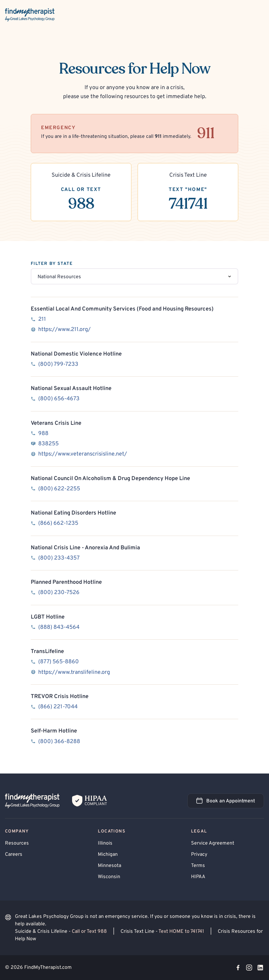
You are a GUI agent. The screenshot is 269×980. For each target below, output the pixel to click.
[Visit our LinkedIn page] (260, 968)
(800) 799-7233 (58, 364)
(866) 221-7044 (58, 707)
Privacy (199, 855)
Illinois (105, 843)
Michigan (108, 855)
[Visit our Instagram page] (249, 968)
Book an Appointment (230, 803)
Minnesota (109, 866)
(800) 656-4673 (59, 399)
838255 (48, 444)
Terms (198, 866)
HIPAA (198, 877)
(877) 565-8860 (59, 662)
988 (43, 434)
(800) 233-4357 (59, 558)
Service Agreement (213, 843)
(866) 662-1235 (58, 523)
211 (42, 319)
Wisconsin (109, 877)
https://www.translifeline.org (74, 672)
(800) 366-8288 (59, 742)
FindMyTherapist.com (48, 968)
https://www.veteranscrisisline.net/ (83, 454)
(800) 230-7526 (59, 593)
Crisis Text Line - (163, 932)
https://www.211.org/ (64, 330)
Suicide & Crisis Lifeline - (62, 932)
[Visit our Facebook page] (238, 968)
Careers (14, 855)
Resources (17, 843)
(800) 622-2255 (59, 489)
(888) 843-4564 (59, 627)
